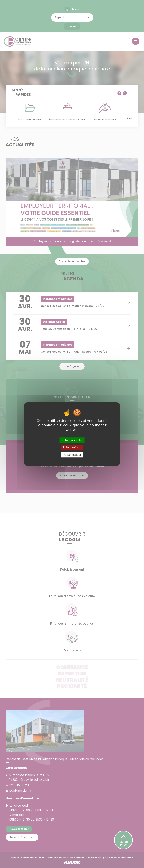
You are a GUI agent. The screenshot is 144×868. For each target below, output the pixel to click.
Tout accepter (72, 440)
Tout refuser (72, 447)
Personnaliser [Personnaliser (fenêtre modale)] (72, 455)
